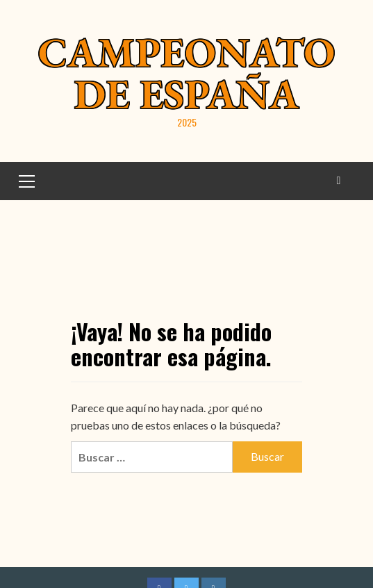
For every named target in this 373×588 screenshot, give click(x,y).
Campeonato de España (186, 73)
